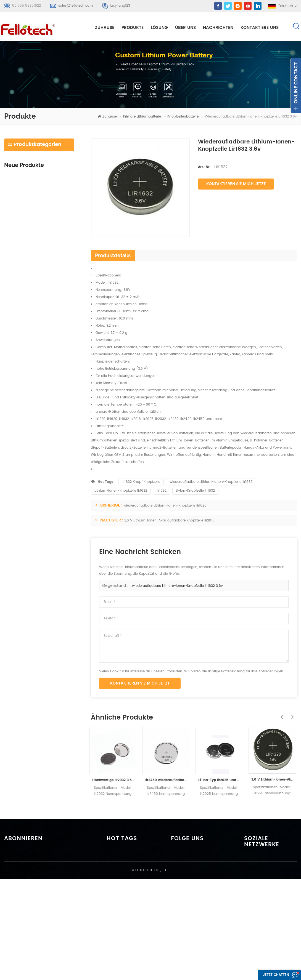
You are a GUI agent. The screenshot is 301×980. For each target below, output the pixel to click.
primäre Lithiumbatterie (142, 117)
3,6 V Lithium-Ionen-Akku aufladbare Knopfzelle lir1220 (274, 780)
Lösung (159, 28)
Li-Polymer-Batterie (129, 869)
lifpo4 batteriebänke (129, 939)
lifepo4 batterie (23, 184)
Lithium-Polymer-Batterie (33, 158)
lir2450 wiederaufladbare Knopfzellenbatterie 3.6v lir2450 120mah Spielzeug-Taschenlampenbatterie (168, 781)
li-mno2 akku (123, 899)
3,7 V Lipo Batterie (127, 909)
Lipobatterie (122, 879)
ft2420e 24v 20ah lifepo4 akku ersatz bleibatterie (51, 397)
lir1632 (162, 491)
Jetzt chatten (272, 975)
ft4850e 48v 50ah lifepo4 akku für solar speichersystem (51, 333)
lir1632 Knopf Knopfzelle (141, 482)
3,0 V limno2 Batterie (129, 919)
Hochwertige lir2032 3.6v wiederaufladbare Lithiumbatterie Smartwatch (115, 781)
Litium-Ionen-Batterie (29, 171)
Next (291, 715)
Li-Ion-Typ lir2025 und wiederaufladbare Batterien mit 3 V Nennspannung (221, 781)
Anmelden (21, 897)
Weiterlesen (38, 251)
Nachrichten (218, 28)
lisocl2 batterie (124, 929)
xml (178, 912)
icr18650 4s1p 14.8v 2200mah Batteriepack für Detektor (51, 269)
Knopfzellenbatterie (183, 117)
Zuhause (105, 28)
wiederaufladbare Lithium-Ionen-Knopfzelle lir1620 (165, 506)
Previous (280, 715)
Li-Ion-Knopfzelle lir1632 (195, 491)
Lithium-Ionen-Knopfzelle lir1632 (121, 491)
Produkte (133, 28)
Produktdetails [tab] (113, 256)
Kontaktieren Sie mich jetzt (236, 184)
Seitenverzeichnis (191, 902)
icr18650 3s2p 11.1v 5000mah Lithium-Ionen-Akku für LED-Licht (51, 242)
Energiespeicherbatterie (31, 197)
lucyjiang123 (120, 6)
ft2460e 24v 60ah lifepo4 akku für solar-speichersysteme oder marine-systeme (51, 365)
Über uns (185, 28)
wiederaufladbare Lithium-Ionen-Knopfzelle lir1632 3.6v (177, 586)
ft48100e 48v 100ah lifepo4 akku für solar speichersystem (51, 301)
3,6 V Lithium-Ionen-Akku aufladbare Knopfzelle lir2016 (169, 521)
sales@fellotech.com (76, 6)
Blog (179, 892)
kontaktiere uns (260, 28)
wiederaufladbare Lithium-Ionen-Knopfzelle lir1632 (211, 482)
